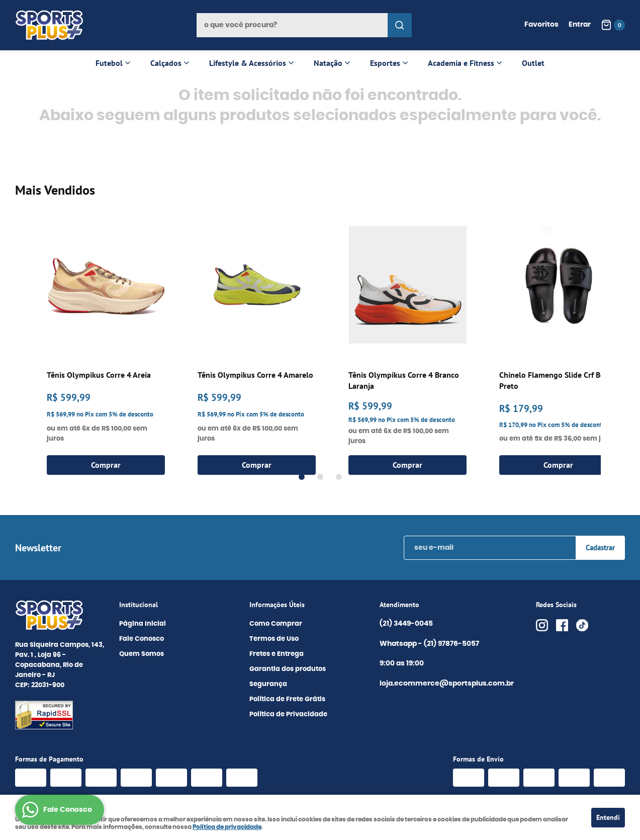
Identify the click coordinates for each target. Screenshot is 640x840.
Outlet (533, 63)
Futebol (109, 63)
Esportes (385, 63)
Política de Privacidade (288, 715)
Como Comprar (276, 624)
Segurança (268, 684)
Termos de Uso (274, 639)
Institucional (139, 605)
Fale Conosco (142, 639)
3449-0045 (406, 624)
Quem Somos (142, 654)
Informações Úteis (277, 605)
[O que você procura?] (400, 25)
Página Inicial (143, 624)
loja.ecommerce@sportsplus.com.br (447, 684)
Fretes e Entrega (277, 654)
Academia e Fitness (461, 63)
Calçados (166, 63)
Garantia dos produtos (288, 669)
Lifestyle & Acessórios (248, 63)
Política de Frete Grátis (287, 699)
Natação (328, 63)
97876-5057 (452, 644)
